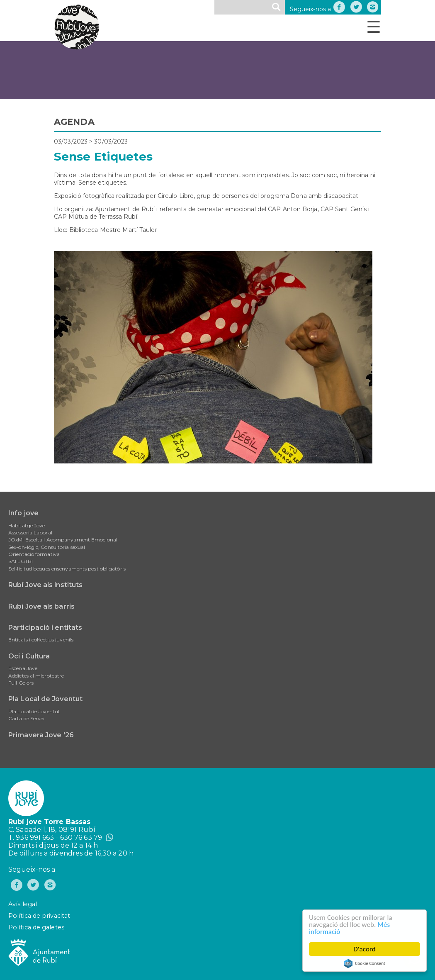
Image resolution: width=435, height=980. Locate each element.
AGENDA (74, 122)
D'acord (365, 949)
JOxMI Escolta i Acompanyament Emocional (63, 540)
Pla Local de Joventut (45, 699)
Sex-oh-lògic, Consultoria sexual (47, 547)
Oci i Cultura (29, 656)
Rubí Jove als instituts (45, 585)
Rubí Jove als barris (41, 606)
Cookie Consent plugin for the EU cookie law (365, 963)
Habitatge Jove (27, 525)
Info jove (23, 513)
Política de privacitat (39, 916)
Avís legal (23, 904)
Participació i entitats (45, 628)
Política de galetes (36, 927)
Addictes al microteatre (36, 676)
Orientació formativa (34, 554)
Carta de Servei (27, 718)
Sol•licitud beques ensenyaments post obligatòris (67, 569)
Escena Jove (23, 668)
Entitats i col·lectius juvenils (41, 640)
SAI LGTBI (21, 561)
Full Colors (21, 683)
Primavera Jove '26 (41, 735)
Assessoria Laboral (30, 533)
